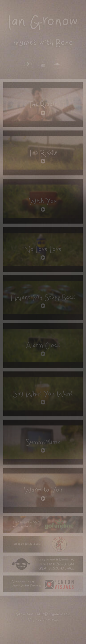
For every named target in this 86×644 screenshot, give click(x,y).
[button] (29, 63)
